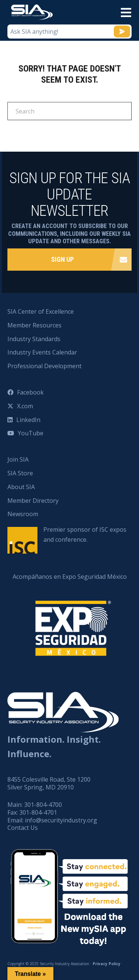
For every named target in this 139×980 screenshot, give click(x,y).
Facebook (30, 392)
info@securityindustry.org (61, 820)
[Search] (69, 111)
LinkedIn (28, 420)
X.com (25, 406)
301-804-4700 (43, 805)
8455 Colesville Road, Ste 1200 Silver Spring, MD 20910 (49, 783)
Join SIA (18, 459)
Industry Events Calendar (42, 352)
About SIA (21, 487)
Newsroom (23, 514)
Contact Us (23, 828)
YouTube (31, 433)
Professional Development (44, 366)
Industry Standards (34, 339)
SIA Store (20, 473)
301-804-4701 (38, 812)
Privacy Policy (107, 964)
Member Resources (34, 325)
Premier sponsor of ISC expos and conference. (85, 534)
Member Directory (33, 501)
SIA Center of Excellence (41, 311)
